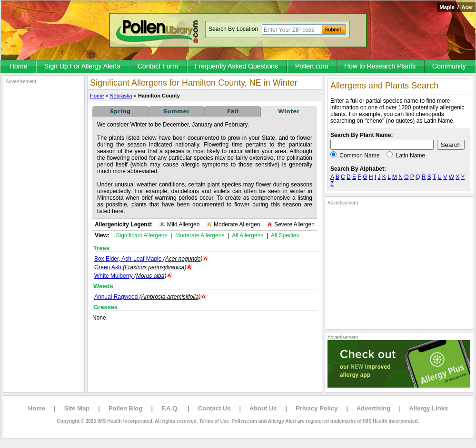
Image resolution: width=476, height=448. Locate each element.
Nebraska (121, 96)
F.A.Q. (170, 408)
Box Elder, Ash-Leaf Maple (148, 259)
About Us (263, 408)
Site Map (77, 408)
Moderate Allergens (200, 235)
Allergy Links (429, 408)
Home (97, 96)
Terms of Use (214, 421)
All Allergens (248, 235)
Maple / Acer (456, 7)
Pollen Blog (126, 408)
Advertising (374, 408)
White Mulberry (130, 276)
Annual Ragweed (147, 297)
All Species (285, 235)
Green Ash (140, 267)
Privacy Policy (317, 408)
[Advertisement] (44, 227)
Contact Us (214, 408)
